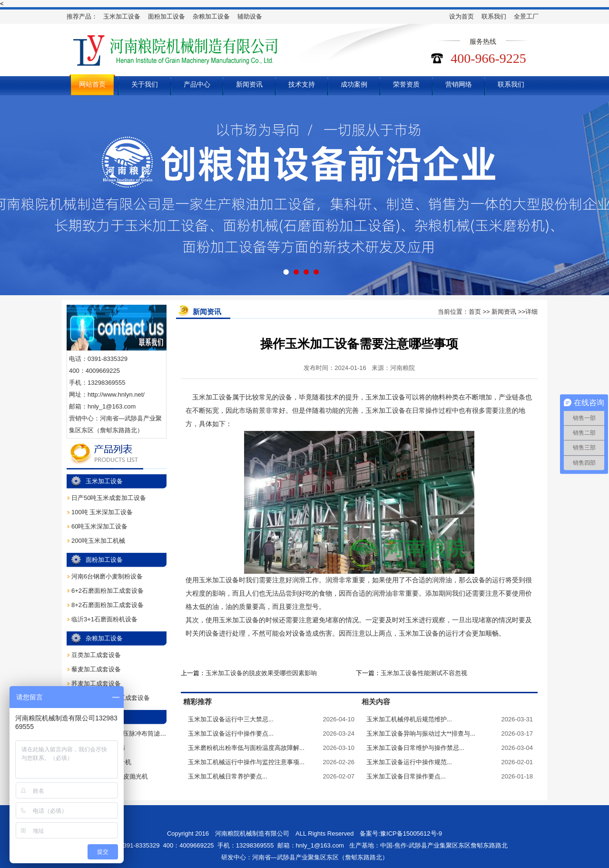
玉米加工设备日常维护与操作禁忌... (415, 748)
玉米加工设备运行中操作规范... (409, 762)
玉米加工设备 (122, 16)
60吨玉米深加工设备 (99, 526)
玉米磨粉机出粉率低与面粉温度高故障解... (246, 748)
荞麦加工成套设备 (96, 683)
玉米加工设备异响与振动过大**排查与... (421, 733)
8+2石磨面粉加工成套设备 (108, 605)
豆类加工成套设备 (96, 655)
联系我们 (494, 16)
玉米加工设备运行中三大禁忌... (231, 719)
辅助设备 (250, 16)
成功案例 (354, 84)
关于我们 (145, 84)
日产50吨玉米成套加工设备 (109, 498)
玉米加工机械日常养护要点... (228, 776)
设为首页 (462, 16)
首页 (475, 312)
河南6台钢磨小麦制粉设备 (107, 576)
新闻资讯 (249, 84)
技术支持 (302, 84)
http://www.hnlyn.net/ (116, 394)
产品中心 (197, 84)
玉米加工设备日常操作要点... (406, 776)
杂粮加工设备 (211, 16)
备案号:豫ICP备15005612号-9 (401, 833)
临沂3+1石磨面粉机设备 (104, 619)
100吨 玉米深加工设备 (102, 512)
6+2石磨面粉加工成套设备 (108, 591)
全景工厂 (526, 16)
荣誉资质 (406, 84)
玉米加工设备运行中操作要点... (231, 733)
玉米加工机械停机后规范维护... (409, 719)
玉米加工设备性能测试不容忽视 (424, 673)
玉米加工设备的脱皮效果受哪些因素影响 (261, 673)
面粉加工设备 (167, 16)
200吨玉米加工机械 (98, 541)
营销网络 (459, 84)
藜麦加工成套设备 (96, 669)
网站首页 (92, 84)
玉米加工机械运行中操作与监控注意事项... (246, 762)
